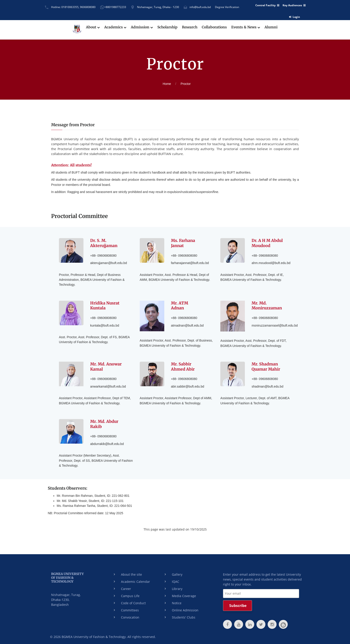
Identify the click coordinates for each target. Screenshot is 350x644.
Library (177, 588)
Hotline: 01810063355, (65, 7)
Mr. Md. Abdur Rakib (104, 423)
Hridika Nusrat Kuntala (105, 305)
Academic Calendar (135, 581)
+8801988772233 (115, 7)
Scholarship (167, 27)
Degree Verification (227, 7)
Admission (140, 27)
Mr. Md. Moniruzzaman (267, 305)
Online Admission (185, 609)
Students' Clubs (184, 616)
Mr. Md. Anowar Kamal (106, 366)
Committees (130, 609)
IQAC (176, 581)
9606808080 (88, 7)
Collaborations (215, 27)
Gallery (177, 574)
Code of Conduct (133, 602)
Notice (177, 602)
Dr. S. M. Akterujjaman (104, 243)
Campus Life (130, 595)
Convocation (130, 616)
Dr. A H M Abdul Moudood (267, 243)
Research (190, 27)
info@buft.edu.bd (200, 7)
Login (295, 17)
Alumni (273, 27)
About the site (131, 574)
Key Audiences (294, 5)
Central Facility (267, 5)
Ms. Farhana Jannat (183, 243)
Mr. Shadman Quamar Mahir (266, 366)
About (91, 27)
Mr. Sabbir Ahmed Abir (183, 366)
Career (126, 588)
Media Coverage (184, 595)
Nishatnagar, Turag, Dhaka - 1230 (158, 7)
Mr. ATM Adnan (180, 305)
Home (167, 84)
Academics (114, 27)
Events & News (247, 27)
